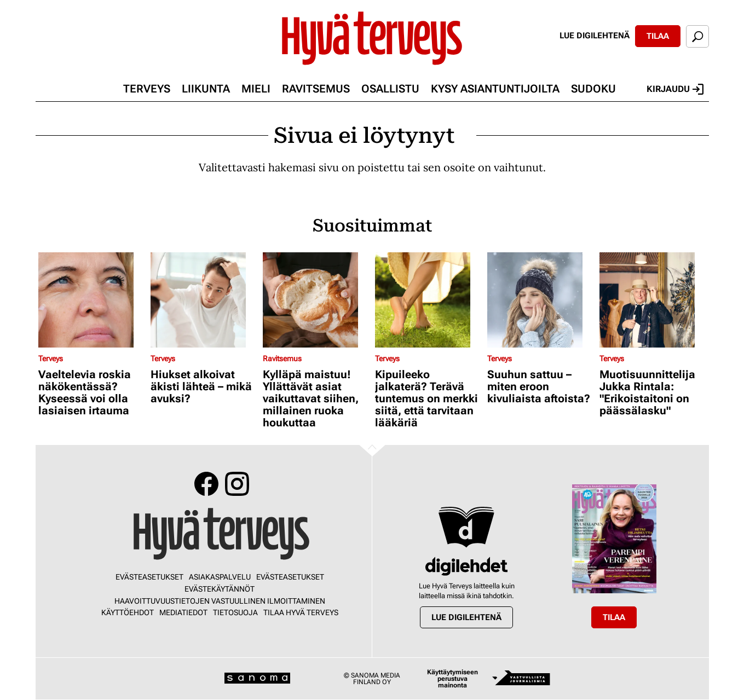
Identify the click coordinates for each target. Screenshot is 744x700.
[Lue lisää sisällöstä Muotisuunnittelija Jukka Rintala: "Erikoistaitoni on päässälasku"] (653, 300)
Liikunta (206, 89)
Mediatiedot (183, 612)
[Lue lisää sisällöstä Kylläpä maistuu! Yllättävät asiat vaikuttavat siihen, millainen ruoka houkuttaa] (316, 300)
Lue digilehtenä (595, 36)
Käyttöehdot (128, 612)
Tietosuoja (235, 612)
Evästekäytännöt (220, 589)
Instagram (237, 484)
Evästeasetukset (149, 577)
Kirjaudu (675, 89)
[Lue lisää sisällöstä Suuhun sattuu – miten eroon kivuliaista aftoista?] (541, 300)
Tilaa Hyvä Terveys (301, 612)
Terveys (147, 89)
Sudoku (593, 89)
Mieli (256, 89)
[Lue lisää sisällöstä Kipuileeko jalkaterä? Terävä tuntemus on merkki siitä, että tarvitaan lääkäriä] (428, 300)
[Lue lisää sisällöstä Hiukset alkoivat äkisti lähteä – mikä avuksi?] (204, 300)
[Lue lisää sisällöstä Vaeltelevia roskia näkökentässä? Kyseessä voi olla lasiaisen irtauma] (92, 300)
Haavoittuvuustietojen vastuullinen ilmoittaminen (220, 601)
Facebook (206, 484)
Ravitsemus (316, 89)
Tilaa (658, 36)
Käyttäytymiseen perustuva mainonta (452, 679)
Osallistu (390, 89)
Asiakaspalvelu (220, 577)
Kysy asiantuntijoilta (495, 89)
